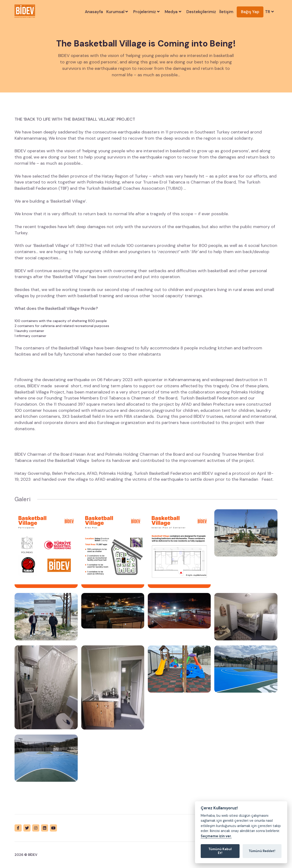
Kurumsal (118, 12)
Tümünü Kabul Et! (220, 851)
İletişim (226, 12)
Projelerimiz (147, 12)
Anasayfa (94, 12)
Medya (174, 12)
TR (270, 12)
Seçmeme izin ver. (216, 836)
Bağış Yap (250, 12)
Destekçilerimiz (201, 12)
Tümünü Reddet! (262, 851)
